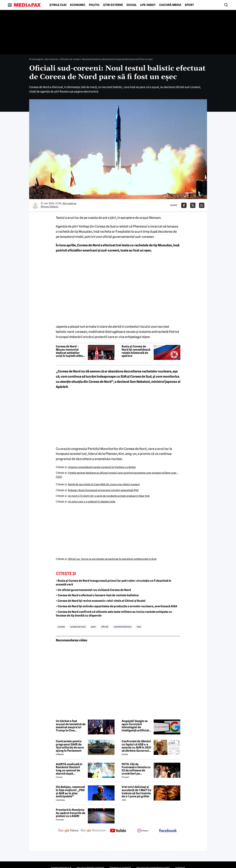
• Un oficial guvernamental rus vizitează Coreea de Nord (93, 590)
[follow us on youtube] (118, 831)
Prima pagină (36, 59)
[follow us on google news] (68, 831)
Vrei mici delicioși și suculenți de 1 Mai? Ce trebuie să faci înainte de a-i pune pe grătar (136, 792)
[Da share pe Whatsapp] (202, 205)
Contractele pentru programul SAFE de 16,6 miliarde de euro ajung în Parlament (70, 746)
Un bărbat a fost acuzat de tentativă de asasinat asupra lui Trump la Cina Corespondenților (71, 726)
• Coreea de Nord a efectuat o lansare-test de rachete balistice (97, 595)
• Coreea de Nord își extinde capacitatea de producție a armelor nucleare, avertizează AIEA (116, 606)
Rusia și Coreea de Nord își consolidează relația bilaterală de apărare (136, 351)
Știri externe (113, 5)
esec (93, 627)
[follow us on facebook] (168, 831)
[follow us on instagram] (143, 831)
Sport (189, 5)
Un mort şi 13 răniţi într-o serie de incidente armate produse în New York (109, 496)
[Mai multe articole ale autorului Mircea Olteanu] (35, 205)
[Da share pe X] (193, 205)
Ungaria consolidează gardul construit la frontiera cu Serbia (102, 467)
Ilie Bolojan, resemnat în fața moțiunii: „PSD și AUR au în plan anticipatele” (70, 792)
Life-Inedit (148, 5)
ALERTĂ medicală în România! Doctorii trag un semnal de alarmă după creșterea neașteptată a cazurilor (71, 769)
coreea (61, 627)
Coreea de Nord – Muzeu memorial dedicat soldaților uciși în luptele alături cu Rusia (71, 351)
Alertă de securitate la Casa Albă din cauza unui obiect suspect (104, 484)
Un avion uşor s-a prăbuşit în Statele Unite (92, 502)
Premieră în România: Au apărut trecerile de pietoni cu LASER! (71, 813)
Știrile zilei (58, 5)
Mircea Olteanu (50, 207)
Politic (94, 5)
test (139, 627)
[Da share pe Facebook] (184, 205)
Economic (78, 5)
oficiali (105, 627)
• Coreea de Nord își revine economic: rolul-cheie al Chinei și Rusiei (101, 601)
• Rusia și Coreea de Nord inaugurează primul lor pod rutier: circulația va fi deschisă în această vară (114, 583)
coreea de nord (78, 627)
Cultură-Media (170, 5)
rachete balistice (123, 627)
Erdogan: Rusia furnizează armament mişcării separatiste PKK (103, 490)
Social (132, 5)
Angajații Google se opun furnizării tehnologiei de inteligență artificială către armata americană (136, 726)
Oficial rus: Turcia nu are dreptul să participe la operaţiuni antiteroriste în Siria (112, 559)
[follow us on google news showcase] (93, 831)
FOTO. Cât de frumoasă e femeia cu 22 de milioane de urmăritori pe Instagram (136, 769)
